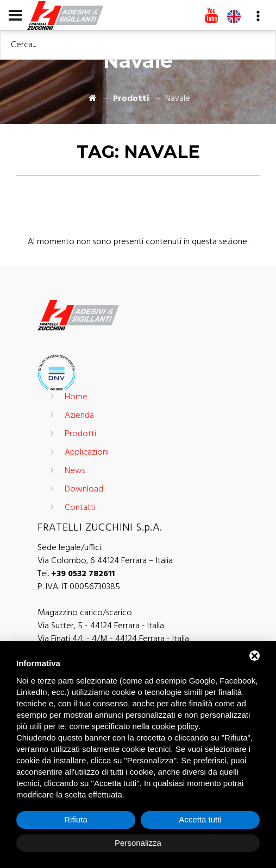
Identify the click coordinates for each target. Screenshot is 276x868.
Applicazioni (87, 452)
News (75, 471)
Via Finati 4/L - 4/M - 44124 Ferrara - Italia (113, 639)
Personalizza (138, 843)
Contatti (80, 508)
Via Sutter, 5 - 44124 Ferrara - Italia (101, 626)
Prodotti (131, 99)
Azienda (79, 416)
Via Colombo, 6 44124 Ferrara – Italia (105, 561)
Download (84, 489)
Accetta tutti (200, 819)
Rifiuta (76, 819)
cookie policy (175, 726)
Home (76, 397)
